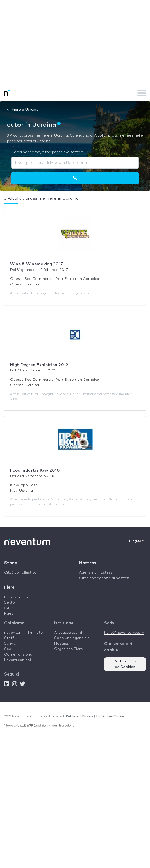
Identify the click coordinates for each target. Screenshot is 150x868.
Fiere (9, 587)
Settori (11, 603)
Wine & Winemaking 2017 (37, 264)
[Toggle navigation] (142, 93)
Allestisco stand (68, 633)
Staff (9, 638)
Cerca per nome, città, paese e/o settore (48, 152)
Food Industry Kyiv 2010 (35, 470)
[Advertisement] (75, 42)
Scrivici (10, 644)
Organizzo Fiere (69, 649)
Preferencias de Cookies (125, 664)
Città (9, 608)
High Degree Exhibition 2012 (39, 365)
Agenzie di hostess (96, 573)
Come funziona (18, 655)
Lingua (137, 541)
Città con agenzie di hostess (104, 578)
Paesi (9, 614)
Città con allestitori (21, 573)
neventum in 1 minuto (24, 633)
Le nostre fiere (17, 597)
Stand (11, 563)
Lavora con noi (18, 660)
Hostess (87, 563)
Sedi (8, 649)
